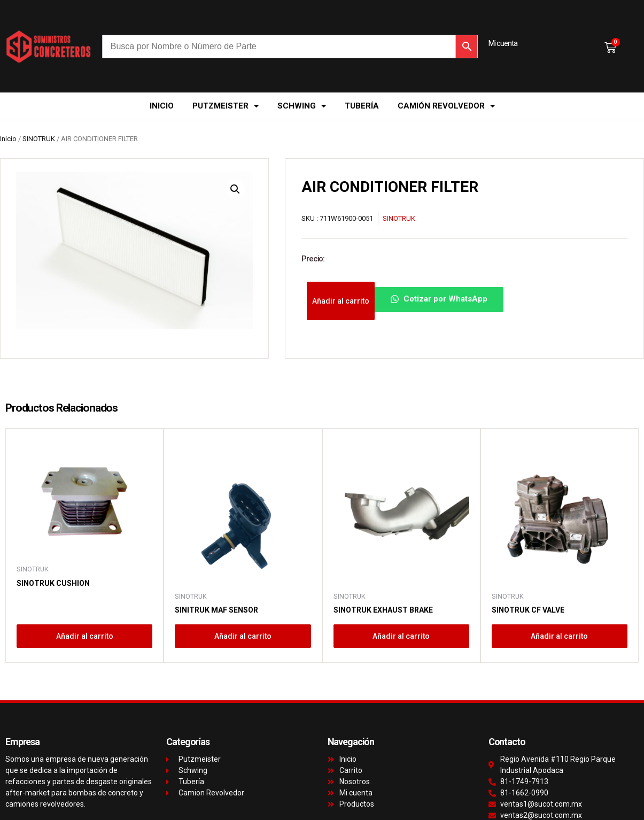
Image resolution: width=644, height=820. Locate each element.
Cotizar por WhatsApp (439, 299)
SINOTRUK (39, 139)
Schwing (302, 106)
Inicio (162, 106)
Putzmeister (226, 106)
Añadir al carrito (341, 301)
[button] (235, 189)
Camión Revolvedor (446, 106)
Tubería (362, 106)
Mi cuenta (503, 43)
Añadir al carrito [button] (85, 636)
